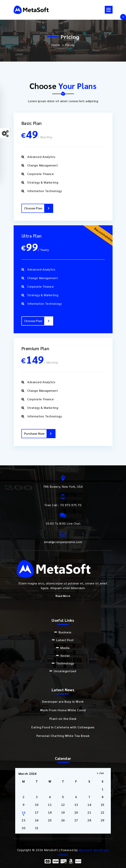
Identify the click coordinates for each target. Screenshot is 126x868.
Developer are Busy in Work (63, 701)
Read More (63, 596)
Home (56, 45)
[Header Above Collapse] (123, 17)
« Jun (100, 773)
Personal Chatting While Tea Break (63, 736)
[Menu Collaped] (109, 10)
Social (65, 655)
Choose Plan (38, 208)
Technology (65, 663)
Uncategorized (65, 671)
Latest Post (65, 640)
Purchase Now (40, 434)
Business (65, 632)
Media (65, 648)
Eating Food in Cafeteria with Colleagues (63, 727)
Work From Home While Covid (63, 710)
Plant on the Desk (63, 719)
